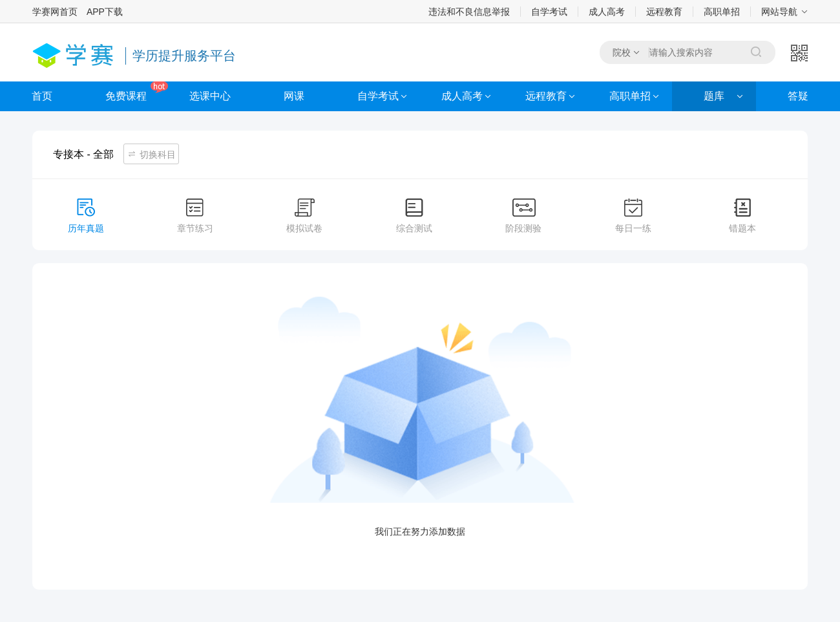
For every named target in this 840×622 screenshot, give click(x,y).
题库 (714, 96)
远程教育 (664, 12)
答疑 (798, 96)
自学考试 (549, 12)
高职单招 (722, 12)
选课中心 (210, 96)
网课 (294, 96)
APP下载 (105, 12)
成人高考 (607, 12)
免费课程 (126, 96)
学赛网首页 (55, 12)
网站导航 (779, 12)
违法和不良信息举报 (469, 12)
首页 (42, 96)
